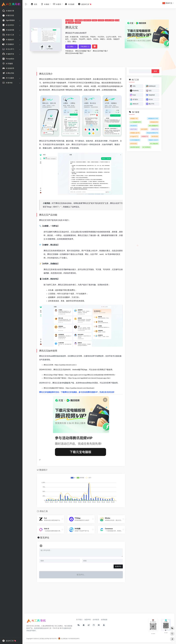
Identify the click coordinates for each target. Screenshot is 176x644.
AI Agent (134, 136)
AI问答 (109, 39)
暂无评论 (45, 538)
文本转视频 (135, 140)
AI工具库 (146, 147)
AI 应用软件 (69, 20)
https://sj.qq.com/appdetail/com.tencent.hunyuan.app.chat (89, 378)
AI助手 (89, 39)
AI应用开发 (135, 147)
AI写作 (134, 144)
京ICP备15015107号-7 (51, 639)
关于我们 (79, 620)
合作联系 (96, 620)
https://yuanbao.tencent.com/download (80, 388)
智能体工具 (153, 140)
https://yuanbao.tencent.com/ (65, 365)
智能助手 (117, 39)
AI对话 (96, 39)
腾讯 (74, 41)
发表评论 (118, 566)
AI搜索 (145, 136)
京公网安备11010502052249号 (69, 639)
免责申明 (88, 620)
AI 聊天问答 (87, 20)
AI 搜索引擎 (79, 20)
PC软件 (94, 20)
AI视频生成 (135, 133)
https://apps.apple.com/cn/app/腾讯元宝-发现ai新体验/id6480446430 (90, 375)
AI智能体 (154, 122)
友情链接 (104, 620)
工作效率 (71, 23)
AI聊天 (102, 39)
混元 (69, 41)
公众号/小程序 (109, 20)
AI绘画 (134, 126)
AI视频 (134, 119)
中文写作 (101, 20)
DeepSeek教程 (152, 133)
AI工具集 (154, 144)
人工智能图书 (136, 122)
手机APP (78, 23)
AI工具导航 (41, 639)
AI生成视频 (153, 126)
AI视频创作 (153, 119)
